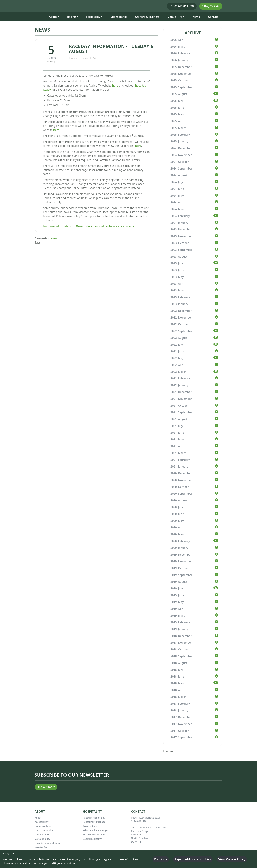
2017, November (181, 724)
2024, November (181, 155)
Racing (72, 17)
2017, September (181, 737)
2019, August (179, 582)
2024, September (181, 168)
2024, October (180, 162)
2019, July (177, 588)
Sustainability (42, 839)
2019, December (181, 555)
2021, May (177, 439)
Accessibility (41, 822)
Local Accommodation (47, 843)
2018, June (177, 676)
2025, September (181, 87)
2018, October (180, 649)
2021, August (179, 419)
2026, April (177, 40)
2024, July (177, 182)
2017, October (180, 731)
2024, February (180, 216)
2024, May (177, 196)
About (53, 17)
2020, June (177, 514)
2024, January (179, 223)
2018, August (179, 663)
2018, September (181, 656)
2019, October (180, 568)
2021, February (180, 460)
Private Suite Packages (96, 830)
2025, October (180, 80)
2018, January (179, 710)
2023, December (181, 229)
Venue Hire (175, 17)
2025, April (177, 121)
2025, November (181, 74)
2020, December (181, 473)
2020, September (181, 494)
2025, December (181, 67)
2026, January (179, 60)
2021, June (177, 433)
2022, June (177, 351)
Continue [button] (161, 859)
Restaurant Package (94, 822)
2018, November (181, 643)
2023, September (181, 250)
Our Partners (42, 835)
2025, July (177, 101)
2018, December (181, 636)
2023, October (180, 243)
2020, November (181, 480)
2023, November (181, 236)
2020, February (180, 541)
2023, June (177, 270)
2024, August (179, 175)
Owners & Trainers (147, 17)
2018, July (177, 670)
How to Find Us (43, 847)
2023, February (180, 297)
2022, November (181, 317)
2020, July (177, 507)
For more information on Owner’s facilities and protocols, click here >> (89, 226)
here (115, 86)
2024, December (181, 148)
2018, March (178, 697)
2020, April (177, 527)
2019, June (177, 595)
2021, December (181, 392)
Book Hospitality (92, 839)
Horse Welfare (43, 826)
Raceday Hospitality (94, 818)
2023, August (179, 257)
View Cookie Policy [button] (232, 859)
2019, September (181, 575)
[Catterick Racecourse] (36, 6)
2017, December (181, 717)
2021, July (177, 426)
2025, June (177, 108)
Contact (213, 17)
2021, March (178, 453)
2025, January (179, 141)
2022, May (177, 358)
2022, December (181, 311)
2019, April (177, 609)
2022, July (177, 345)
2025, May (177, 114)
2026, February (180, 53)
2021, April (177, 446)
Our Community (44, 830)
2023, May (177, 277)
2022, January (179, 385)
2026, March (178, 47)
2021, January (179, 467)
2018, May (177, 683)
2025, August (179, 94)
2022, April (177, 365)
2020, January (179, 548)
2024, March (178, 209)
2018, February (180, 704)
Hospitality (93, 17)
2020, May (177, 521)
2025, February (180, 135)
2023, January (179, 304)
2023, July (177, 263)
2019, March (178, 616)
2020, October (180, 487)
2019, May (177, 602)
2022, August (179, 338)
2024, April (177, 202)
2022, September (181, 331)
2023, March (178, 290)
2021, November (181, 399)
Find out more (46, 787)
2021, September (181, 412)
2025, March (178, 128)
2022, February (180, 378)
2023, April (177, 284)
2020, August (179, 500)
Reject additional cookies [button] (193, 859)
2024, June (177, 189)
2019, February (180, 622)
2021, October (180, 406)
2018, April (177, 690)
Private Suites (91, 826)
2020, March (178, 534)
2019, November (181, 561)
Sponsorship (119, 17)
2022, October (180, 324)
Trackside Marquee (94, 835)
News (196, 17)
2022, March (178, 372)
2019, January (179, 629)
